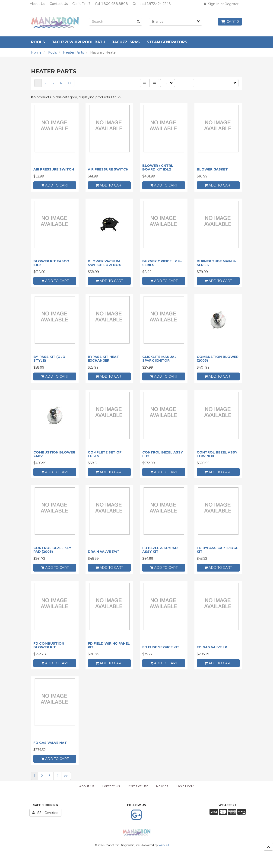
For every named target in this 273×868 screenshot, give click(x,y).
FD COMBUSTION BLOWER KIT (49, 645)
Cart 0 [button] (230, 22)
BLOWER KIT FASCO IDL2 (51, 263)
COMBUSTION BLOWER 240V (54, 454)
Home (36, 52)
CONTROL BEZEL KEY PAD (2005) (52, 550)
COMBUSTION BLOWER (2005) (218, 358)
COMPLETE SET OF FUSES (105, 454)
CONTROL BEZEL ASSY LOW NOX (217, 454)
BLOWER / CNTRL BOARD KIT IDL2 (158, 167)
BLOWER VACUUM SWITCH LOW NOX (104, 263)
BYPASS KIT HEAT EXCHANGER (103, 358)
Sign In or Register (221, 4)
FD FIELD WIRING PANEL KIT (109, 645)
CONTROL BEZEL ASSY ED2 (163, 454)
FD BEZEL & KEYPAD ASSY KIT (160, 550)
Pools (52, 52)
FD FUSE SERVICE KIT (161, 647)
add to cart (55, 185)
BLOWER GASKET (212, 169)
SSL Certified (45, 813)
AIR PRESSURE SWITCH (54, 169)
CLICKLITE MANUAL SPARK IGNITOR (159, 358)
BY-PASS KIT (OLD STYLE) (49, 358)
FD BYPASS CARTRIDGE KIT (217, 550)
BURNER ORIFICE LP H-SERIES (162, 263)
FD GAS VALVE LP (212, 647)
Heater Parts (73, 52)
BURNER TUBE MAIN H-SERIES (217, 263)
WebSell (164, 845)
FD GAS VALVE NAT (50, 743)
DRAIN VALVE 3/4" (103, 552)
